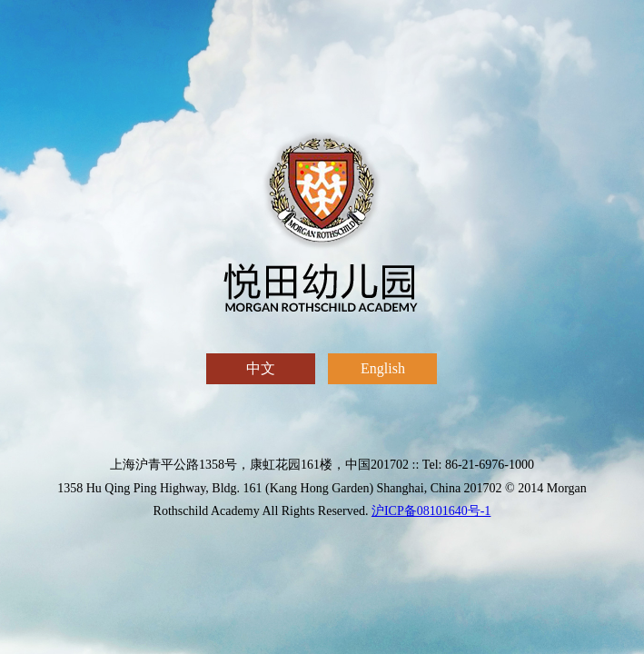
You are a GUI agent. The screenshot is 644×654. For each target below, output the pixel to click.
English (382, 372)
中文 (261, 372)
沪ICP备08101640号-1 (431, 511)
